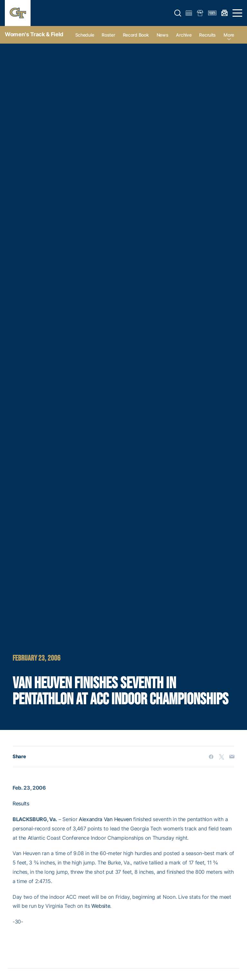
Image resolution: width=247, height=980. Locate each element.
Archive (184, 35)
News (163, 35)
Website (101, 906)
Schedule (85, 35)
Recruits (207, 35)
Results (21, 803)
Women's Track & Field (34, 34)
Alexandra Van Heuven (105, 819)
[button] (178, 13)
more (229, 35)
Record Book (136, 35)
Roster (108, 35)
